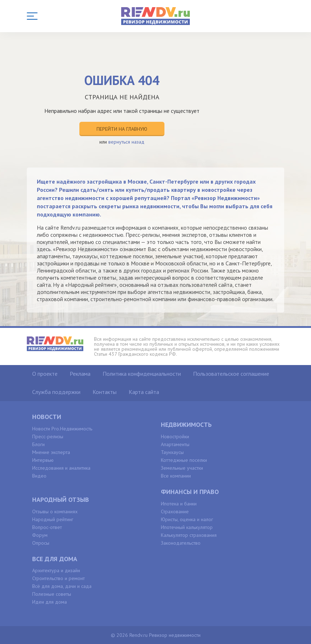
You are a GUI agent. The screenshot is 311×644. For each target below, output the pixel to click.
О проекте (45, 374)
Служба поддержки (56, 392)
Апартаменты (175, 444)
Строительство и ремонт (58, 578)
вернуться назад (126, 142)
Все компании (176, 476)
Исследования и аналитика (61, 468)
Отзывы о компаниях (55, 511)
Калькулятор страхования (189, 535)
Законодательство (181, 543)
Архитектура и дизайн (56, 570)
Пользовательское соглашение (231, 374)
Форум (40, 535)
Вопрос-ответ (47, 527)
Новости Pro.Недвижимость (62, 429)
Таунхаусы (172, 452)
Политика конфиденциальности (142, 374)
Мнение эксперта (51, 452)
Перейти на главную (122, 129)
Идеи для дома (50, 602)
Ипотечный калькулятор (187, 527)
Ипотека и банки (179, 504)
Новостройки (175, 436)
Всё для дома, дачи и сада (62, 586)
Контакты (105, 392)
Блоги (38, 444)
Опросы (41, 543)
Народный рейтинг (53, 519)
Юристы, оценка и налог (187, 519)
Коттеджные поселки (184, 460)
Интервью (43, 460)
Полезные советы (52, 594)
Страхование (175, 511)
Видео (39, 476)
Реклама (80, 374)
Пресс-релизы (48, 436)
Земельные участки (182, 468)
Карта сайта (144, 392)
